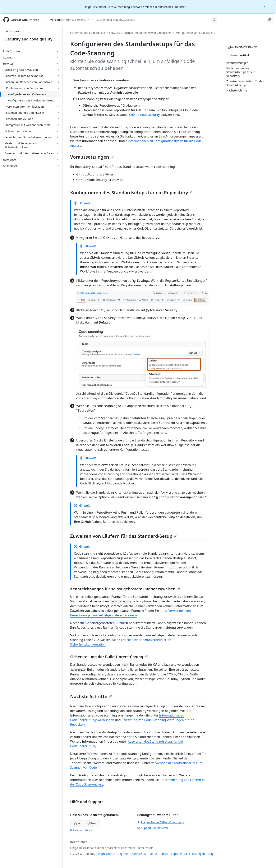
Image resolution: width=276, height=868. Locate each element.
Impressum (105, 854)
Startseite (12, 31)
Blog (211, 854)
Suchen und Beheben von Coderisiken (148, 33)
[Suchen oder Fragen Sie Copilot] (156, 20)
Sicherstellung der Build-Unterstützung (109, 657)
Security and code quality (29, 39)
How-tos (114, 33)
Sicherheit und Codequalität (88, 33)
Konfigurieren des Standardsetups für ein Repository (131, 192)
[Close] (265, 6)
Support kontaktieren (153, 828)
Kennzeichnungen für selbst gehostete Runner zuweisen (125, 589)
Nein (92, 823)
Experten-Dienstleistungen (188, 854)
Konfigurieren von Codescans (194, 33)
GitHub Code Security (144, 115)
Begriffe (123, 854)
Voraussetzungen (92, 157)
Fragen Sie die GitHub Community (161, 822)
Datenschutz (139, 854)
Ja (77, 823)
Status (153, 854)
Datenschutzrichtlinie (82, 830)
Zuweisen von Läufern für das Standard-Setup (124, 536)
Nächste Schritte (91, 696)
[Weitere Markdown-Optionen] (262, 47)
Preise (164, 854)
